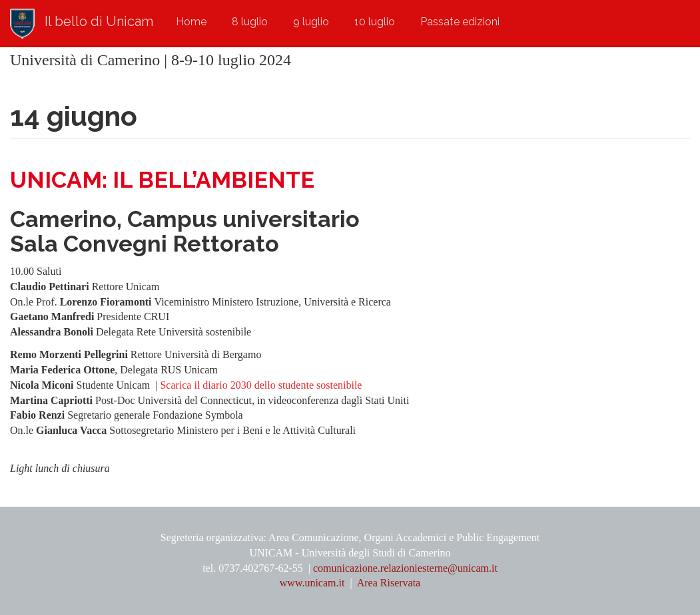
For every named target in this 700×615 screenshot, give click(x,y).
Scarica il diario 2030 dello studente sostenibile (261, 385)
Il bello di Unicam (99, 21)
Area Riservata (389, 583)
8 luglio (250, 22)
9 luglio (311, 22)
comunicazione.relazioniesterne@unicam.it (405, 568)
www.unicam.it (314, 583)
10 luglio (375, 22)
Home (191, 22)
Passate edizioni (460, 22)
